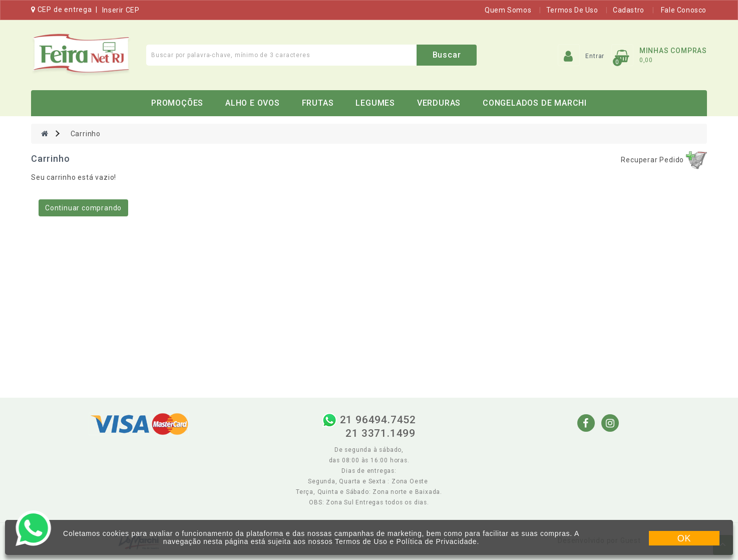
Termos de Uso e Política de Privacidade (406, 541)
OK (684, 538)
